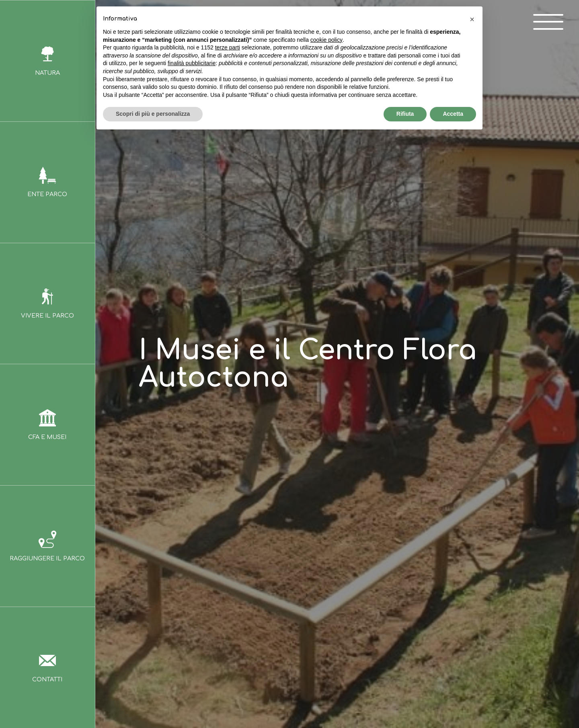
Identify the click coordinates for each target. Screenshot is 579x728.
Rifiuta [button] (405, 114)
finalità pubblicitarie (192, 63)
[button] (472, 19)
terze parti (228, 47)
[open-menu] (544, 24)
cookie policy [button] (326, 40)
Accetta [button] (453, 114)
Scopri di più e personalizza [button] (153, 114)
